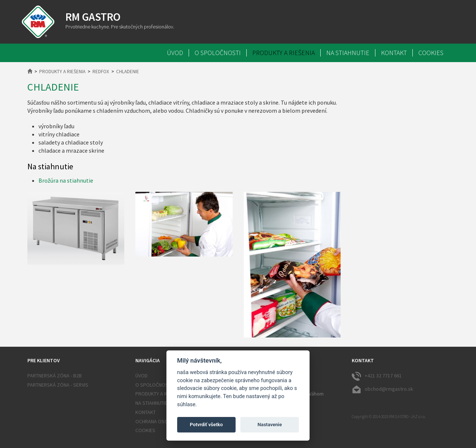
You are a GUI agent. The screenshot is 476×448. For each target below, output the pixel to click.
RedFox (101, 72)
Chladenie (128, 72)
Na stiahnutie (348, 53)
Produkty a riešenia (283, 53)
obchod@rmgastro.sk (382, 389)
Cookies (431, 53)
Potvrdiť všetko (206, 425)
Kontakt (394, 53)
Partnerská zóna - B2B (55, 376)
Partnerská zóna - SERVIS (58, 385)
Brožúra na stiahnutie (66, 180)
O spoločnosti (218, 53)
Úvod (175, 53)
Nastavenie (270, 425)
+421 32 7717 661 (377, 376)
